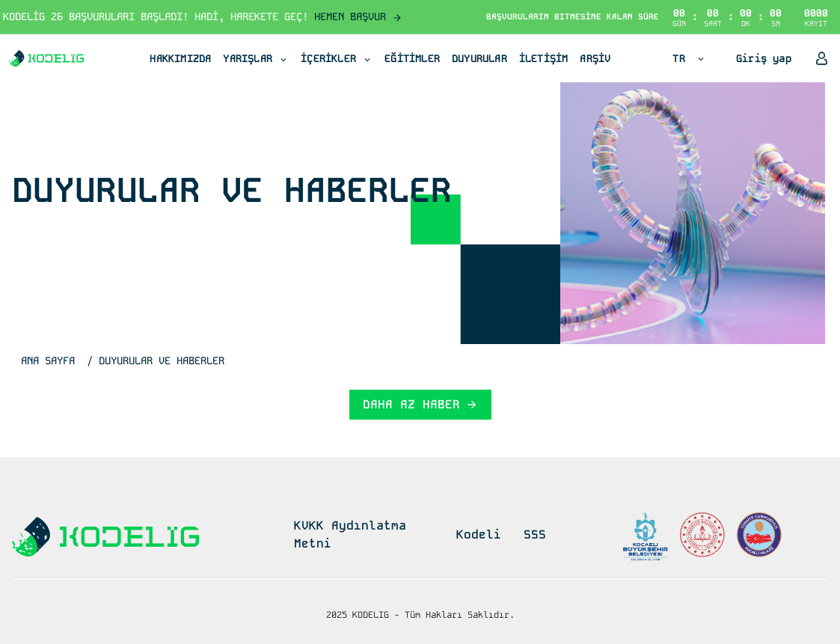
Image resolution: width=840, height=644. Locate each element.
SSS (535, 534)
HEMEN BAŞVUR (358, 16)
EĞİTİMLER (412, 58)
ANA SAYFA (48, 361)
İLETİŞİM (544, 58)
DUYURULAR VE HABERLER (162, 361)
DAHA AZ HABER (420, 404)
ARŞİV (595, 58)
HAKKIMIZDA (180, 58)
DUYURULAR (479, 58)
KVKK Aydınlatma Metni (350, 534)
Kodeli (479, 534)
